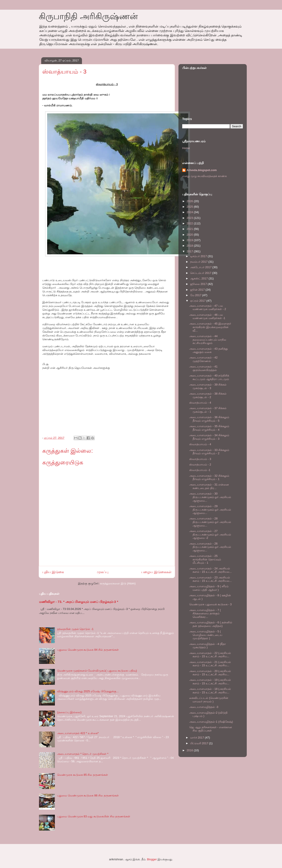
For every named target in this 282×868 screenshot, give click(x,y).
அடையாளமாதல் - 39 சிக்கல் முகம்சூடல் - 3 (208, 386)
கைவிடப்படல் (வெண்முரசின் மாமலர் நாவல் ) (209, 700)
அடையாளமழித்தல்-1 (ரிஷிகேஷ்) (211, 722)
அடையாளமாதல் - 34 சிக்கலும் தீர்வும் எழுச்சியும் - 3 (209, 437)
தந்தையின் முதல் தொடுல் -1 (75, 629)
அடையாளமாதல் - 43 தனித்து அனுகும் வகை (209, 350)
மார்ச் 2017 (198, 738)
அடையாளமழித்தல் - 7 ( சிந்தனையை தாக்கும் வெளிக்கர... (205, 613)
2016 (190, 750)
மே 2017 (196, 295)
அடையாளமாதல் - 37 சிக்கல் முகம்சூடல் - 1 (208, 410)
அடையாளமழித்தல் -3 (204, 707)
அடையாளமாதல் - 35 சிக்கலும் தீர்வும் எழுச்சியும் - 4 (209, 428)
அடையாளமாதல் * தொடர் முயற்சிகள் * (83, 754)
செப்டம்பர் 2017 (201, 273)
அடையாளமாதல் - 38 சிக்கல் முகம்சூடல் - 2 (208, 395)
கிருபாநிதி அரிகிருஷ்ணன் (88, 16)
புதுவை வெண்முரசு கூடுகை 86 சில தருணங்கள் (88, 795)
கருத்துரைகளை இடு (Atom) (118, 583)
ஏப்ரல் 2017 (198, 301)
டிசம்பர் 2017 (199, 256)
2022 (190, 223)
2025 (190, 207)
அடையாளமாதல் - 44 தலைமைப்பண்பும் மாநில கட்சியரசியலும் (208, 340)
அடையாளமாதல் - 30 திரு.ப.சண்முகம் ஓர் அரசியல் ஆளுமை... (210, 497)
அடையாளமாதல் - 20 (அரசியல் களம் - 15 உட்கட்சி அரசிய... (210, 673)
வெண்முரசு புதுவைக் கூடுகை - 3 (210, 604)
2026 (190, 201)
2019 (190, 240)
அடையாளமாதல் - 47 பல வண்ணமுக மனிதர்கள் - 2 (208, 307)
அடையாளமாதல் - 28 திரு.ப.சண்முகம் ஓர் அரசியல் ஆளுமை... (210, 522)
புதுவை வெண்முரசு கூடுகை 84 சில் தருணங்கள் (88, 650)
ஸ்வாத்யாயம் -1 (200, 470)
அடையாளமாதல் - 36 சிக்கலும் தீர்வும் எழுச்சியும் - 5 (209, 419)
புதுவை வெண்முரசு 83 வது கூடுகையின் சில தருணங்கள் (94, 816)
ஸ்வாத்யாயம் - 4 (200, 403)
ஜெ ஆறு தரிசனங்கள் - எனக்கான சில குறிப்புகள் (211, 729)
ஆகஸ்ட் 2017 (199, 278)
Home (186, 148)
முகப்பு (103, 572)
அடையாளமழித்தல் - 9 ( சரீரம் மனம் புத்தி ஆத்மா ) (209, 588)
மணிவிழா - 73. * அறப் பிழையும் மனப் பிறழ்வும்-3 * (79, 602)
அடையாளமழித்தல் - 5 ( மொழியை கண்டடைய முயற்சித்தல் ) (206, 635)
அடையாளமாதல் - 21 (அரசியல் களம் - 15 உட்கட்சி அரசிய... (210, 664)
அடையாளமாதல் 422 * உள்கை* (78, 733)
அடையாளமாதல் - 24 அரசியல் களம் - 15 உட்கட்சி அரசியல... (210, 570)
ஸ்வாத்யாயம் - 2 (200, 464)
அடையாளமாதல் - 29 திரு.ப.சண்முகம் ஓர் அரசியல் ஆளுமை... (210, 510)
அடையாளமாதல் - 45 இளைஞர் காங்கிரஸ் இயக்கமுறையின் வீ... (210, 327)
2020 (190, 235)
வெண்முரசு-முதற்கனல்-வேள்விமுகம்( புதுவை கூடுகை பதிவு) (97, 671)
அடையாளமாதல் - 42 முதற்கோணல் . (203, 359)
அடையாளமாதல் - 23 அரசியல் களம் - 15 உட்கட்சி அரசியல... (210, 579)
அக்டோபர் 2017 (201, 267)
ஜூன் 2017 (198, 290)
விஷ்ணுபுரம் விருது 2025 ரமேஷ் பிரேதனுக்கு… (88, 691)
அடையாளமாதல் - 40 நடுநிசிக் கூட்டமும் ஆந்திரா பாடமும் (209, 377)
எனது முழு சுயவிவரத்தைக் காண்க (204, 176)
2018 (190, 246)
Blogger (152, 859)
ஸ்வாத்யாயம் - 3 (200, 459)
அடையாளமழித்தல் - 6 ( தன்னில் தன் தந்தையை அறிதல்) (211, 624)
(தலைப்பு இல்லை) (69, 712)
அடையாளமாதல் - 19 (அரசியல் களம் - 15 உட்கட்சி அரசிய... (210, 682)
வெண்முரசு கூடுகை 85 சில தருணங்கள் (83, 775)
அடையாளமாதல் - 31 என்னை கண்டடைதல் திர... (209, 486)
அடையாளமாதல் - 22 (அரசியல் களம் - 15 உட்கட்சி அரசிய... (210, 655)
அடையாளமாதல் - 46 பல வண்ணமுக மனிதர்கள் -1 (207, 317)
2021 (190, 229)
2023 (190, 218)
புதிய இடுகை (53, 572)
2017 (190, 251)
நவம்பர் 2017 (199, 262)
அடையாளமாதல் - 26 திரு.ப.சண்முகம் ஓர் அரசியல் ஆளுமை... (210, 547)
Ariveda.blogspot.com (202, 170)
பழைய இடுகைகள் (156, 572)
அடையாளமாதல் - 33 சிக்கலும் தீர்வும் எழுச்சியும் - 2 (209, 452)
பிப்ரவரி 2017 (200, 743)
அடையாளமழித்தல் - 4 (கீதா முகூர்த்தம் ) (208, 646)
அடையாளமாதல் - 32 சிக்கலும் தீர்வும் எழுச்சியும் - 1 (209, 477)
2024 (190, 212)
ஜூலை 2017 (199, 284)
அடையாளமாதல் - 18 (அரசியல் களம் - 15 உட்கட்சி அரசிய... (210, 691)
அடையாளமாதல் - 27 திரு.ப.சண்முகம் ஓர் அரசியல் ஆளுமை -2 (210, 534)
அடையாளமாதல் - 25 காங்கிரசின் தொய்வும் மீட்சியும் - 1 (205, 559)
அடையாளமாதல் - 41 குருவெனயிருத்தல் (203, 368)
